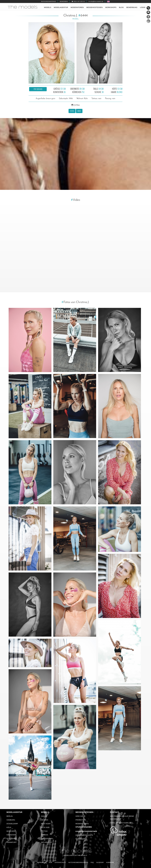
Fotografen (81, 839)
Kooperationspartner (86, 831)
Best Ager (46, 824)
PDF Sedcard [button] (38, 89)
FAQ (92, 862)
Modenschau (47, 838)
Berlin (10, 816)
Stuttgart (12, 838)
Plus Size (45, 827)
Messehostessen (95, 7)
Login (143, 7)
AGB (50, 862)
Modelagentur (61, 7)
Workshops (111, 7)
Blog (121, 7)
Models (48, 7)
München (11, 831)
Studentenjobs (84, 827)
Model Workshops (84, 835)
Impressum (42, 862)
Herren (45, 820)
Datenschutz (60, 862)
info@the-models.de (124, 823)
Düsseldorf (12, 824)
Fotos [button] (72, 111)
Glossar (100, 862)
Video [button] (79, 111)
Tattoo (44, 831)
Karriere (110, 862)
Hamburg (11, 820)
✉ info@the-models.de (96, 1)
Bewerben (64, 1)
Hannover (11, 835)
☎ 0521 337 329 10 (78, 1)
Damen (44, 816)
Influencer (46, 842)
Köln (9, 827)
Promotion (81, 820)
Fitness (45, 835)
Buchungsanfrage (49, 1)
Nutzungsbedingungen (78, 862)
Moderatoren (77, 7)
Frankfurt (12, 842)
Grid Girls (80, 816)
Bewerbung (132, 7)
